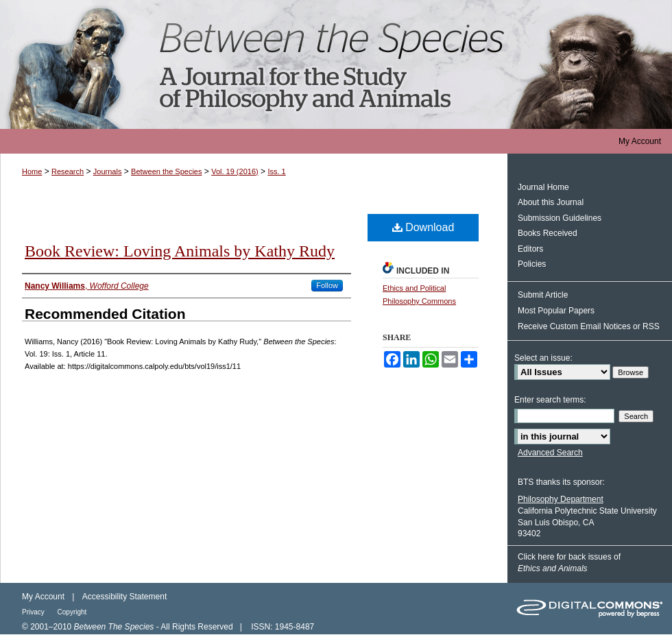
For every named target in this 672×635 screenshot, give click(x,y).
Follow (327, 285)
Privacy (34, 612)
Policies (532, 264)
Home (32, 171)
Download (423, 227)
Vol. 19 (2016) (235, 171)
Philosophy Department (561, 499)
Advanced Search (550, 453)
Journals (108, 171)
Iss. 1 (276, 171)
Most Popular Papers (556, 311)
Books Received (548, 233)
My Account (43, 597)
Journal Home (543, 187)
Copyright (72, 612)
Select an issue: (543, 358)
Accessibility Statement (124, 597)
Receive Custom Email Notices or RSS (589, 326)
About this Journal (551, 202)
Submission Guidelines (560, 218)
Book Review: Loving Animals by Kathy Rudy (180, 251)
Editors (530, 249)
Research (68, 171)
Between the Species (336, 64)
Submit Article (543, 295)
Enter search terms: (550, 400)
